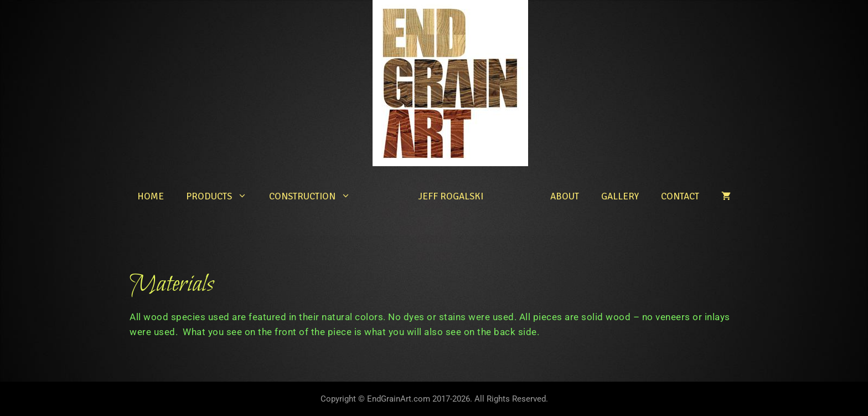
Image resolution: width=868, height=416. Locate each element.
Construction (315, 197)
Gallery (620, 196)
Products (222, 197)
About (565, 196)
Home (151, 196)
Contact (680, 196)
